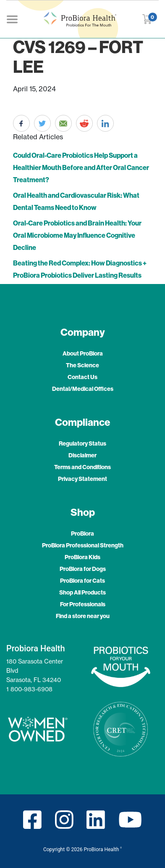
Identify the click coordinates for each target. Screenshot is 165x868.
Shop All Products (82, 593)
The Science (82, 365)
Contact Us (82, 377)
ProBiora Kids (82, 557)
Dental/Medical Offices (83, 389)
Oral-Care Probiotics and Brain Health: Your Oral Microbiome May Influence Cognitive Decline (77, 235)
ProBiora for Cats (82, 581)
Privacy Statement (82, 479)
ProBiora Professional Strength (83, 545)
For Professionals (83, 604)
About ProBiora (83, 354)
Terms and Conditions (82, 467)
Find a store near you (83, 616)
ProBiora (82, 534)
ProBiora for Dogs (83, 569)
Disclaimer (82, 455)
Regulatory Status (82, 444)
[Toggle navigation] (12, 19)
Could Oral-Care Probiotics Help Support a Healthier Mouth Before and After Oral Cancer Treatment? (81, 168)
